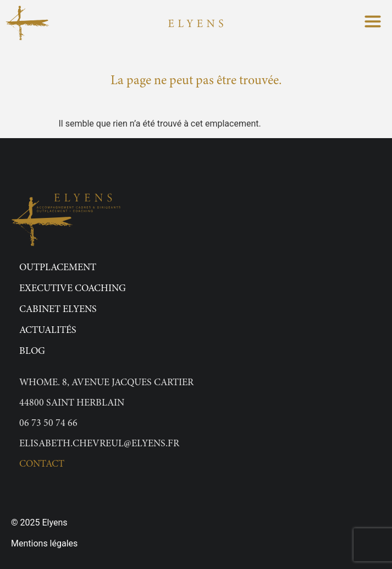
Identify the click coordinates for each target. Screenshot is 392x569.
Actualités (48, 331)
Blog (32, 352)
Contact (42, 464)
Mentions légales (44, 543)
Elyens (54, 523)
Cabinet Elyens (58, 310)
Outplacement (58, 268)
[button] (373, 23)
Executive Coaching (73, 289)
